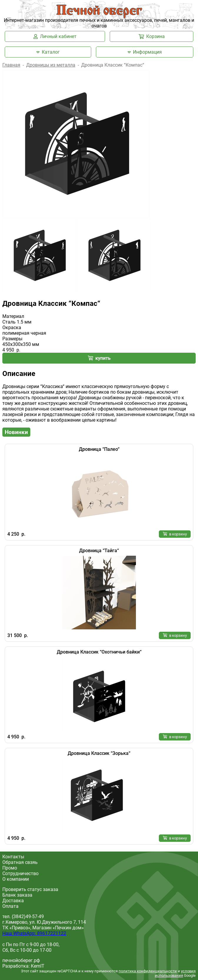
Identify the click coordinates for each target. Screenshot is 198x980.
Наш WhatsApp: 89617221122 (34, 933)
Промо (10, 868)
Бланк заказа (17, 895)
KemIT (38, 966)
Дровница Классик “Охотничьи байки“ (99, 652)
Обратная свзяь (20, 862)
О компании (16, 879)
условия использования (175, 973)
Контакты (13, 857)
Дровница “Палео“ (99, 449)
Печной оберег (99, 11)
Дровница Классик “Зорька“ (99, 753)
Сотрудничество (20, 873)
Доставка (13, 901)
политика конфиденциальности (148, 971)
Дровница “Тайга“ (99, 551)
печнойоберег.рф (21, 960)
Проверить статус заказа (30, 889)
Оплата (10, 906)
